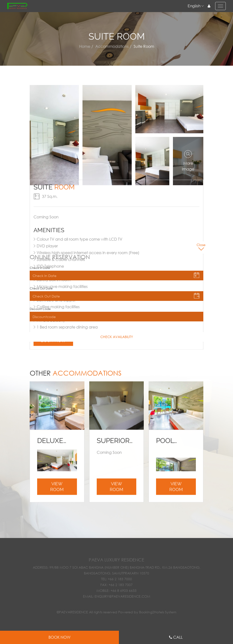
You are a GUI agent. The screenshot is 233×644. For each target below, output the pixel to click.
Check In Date (40, 268)
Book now (53, 174)
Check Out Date (41, 289)
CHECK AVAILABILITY (117, 337)
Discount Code (40, 309)
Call (178, 637)
